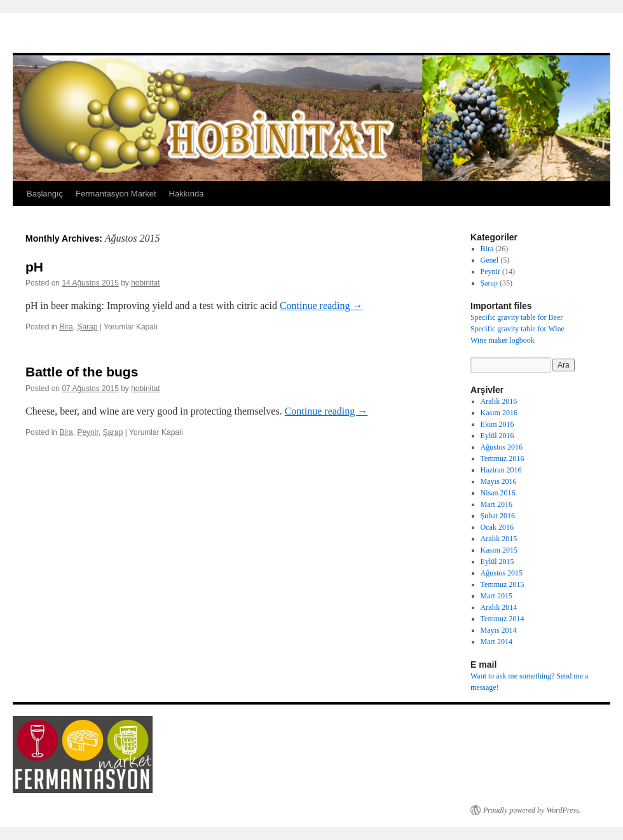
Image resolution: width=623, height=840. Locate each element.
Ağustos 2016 (502, 447)
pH (34, 267)
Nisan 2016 (498, 493)
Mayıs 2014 (499, 630)
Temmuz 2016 (503, 458)
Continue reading (321, 306)
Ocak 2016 (497, 527)
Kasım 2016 (499, 413)
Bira (66, 327)
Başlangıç (45, 194)
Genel (490, 260)
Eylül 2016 (497, 436)
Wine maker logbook (503, 340)
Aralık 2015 (499, 539)
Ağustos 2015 (502, 573)
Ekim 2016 (497, 424)
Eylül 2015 (497, 561)
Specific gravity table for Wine (517, 329)
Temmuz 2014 (503, 619)
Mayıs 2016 (499, 481)
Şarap (87, 327)
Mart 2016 (496, 504)
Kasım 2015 (499, 550)
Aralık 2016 (499, 401)
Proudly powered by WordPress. (532, 810)
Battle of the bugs (82, 372)
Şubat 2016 (498, 516)
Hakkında (187, 194)
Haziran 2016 (501, 470)
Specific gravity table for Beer (517, 317)
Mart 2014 (496, 642)
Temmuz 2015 (503, 584)
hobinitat (145, 283)
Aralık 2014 (499, 607)
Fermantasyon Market (116, 194)
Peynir (87, 432)
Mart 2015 (496, 596)
